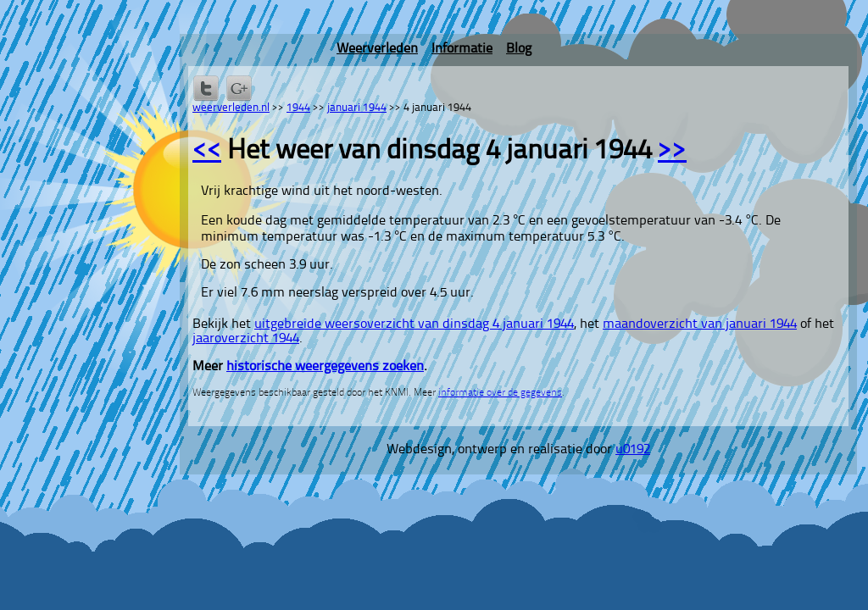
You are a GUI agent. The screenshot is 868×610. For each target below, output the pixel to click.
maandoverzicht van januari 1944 (700, 324)
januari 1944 (357, 108)
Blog (519, 49)
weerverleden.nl (231, 108)
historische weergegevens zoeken (325, 367)
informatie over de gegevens (500, 393)
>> (672, 152)
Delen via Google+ (239, 88)
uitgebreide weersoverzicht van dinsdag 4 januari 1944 (414, 324)
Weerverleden (377, 49)
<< (207, 152)
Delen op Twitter (206, 88)
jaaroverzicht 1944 (246, 339)
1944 (298, 108)
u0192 (633, 450)
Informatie (462, 49)
